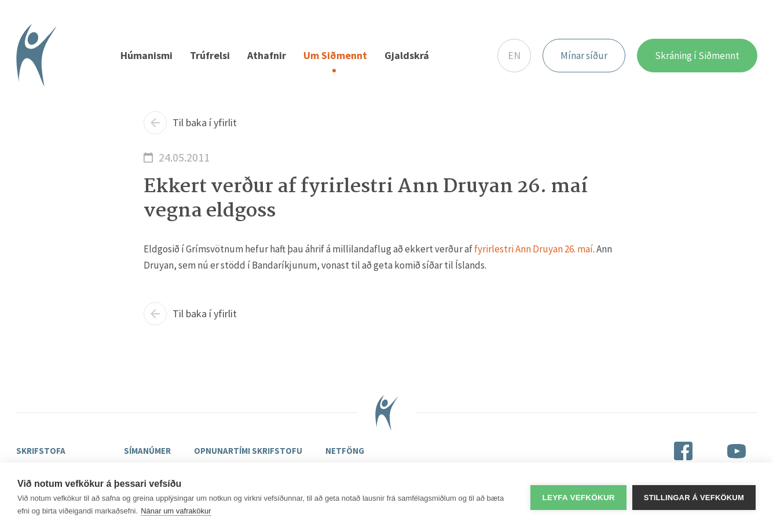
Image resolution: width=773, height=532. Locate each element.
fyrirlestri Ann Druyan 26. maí (534, 249)
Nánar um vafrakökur (176, 511)
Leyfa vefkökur (578, 498)
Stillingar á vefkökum (694, 498)
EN (514, 55)
